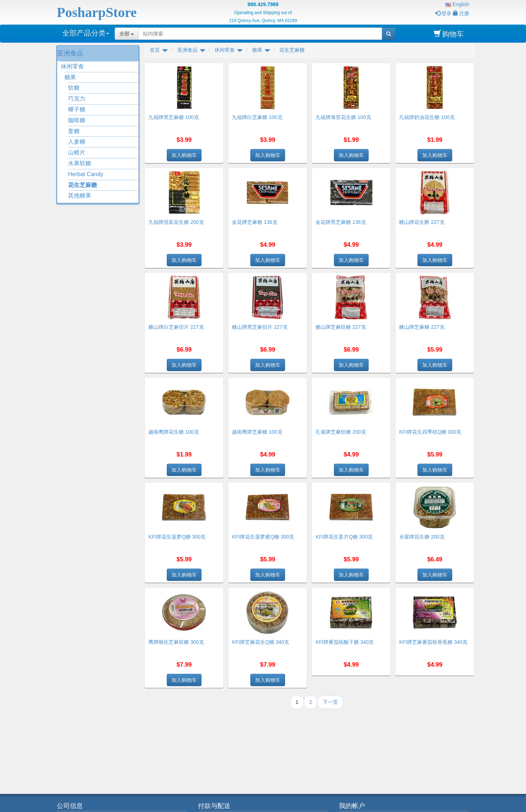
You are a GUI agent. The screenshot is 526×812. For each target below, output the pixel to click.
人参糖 (77, 142)
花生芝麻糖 (82, 185)
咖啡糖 (77, 120)
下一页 (330, 702)
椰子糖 (77, 109)
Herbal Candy (86, 174)
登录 (443, 13)
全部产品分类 (86, 33)
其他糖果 (80, 195)
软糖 (74, 88)
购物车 (449, 34)
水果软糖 (80, 163)
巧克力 (77, 99)
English (457, 4)
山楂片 (77, 152)
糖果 (70, 77)
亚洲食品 (70, 53)
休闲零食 (72, 66)
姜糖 (74, 131)
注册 (461, 13)
